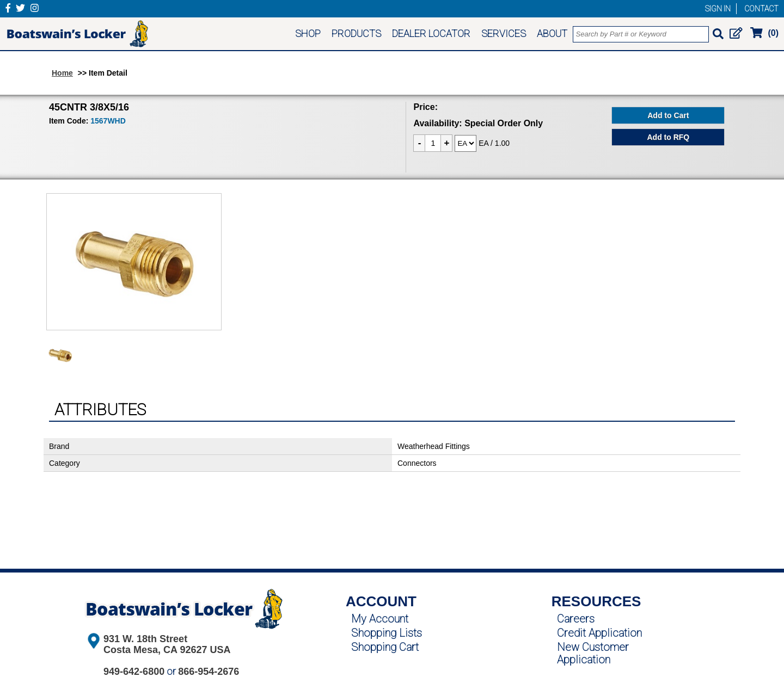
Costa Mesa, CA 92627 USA (167, 650)
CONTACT (761, 9)
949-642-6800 (134, 672)
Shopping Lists (387, 633)
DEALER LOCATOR (431, 33)
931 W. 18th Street (145, 639)
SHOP (308, 33)
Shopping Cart (385, 647)
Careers (576, 619)
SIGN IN (718, 9)
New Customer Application (593, 653)
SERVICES (504, 33)
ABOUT (552, 33)
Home (62, 73)
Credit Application (599, 633)
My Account (380, 619)
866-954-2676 (209, 672)
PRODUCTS (356, 33)
